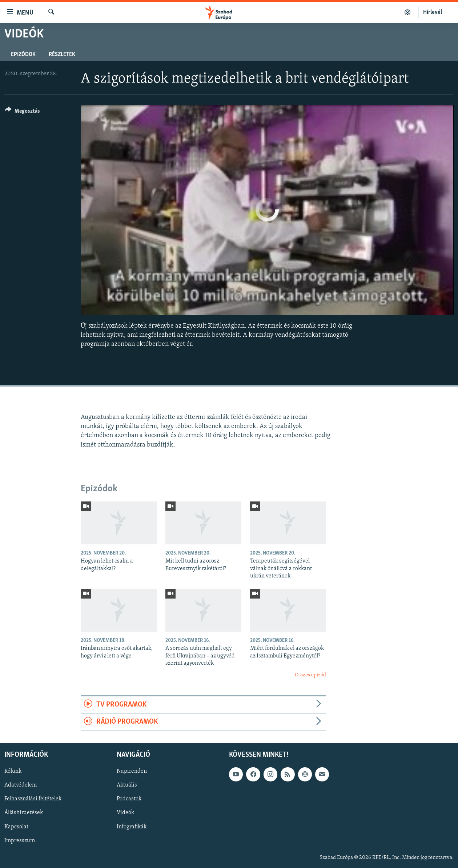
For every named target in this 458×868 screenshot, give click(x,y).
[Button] (22, 112)
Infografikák (132, 827)
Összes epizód (310, 675)
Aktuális (127, 785)
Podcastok (129, 799)
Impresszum (20, 840)
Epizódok (23, 55)
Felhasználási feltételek (33, 799)
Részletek (62, 55)
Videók (125, 813)
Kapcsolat (16, 827)
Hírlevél (433, 12)
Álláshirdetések (24, 813)
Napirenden (132, 771)
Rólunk (13, 771)
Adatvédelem (21, 785)
